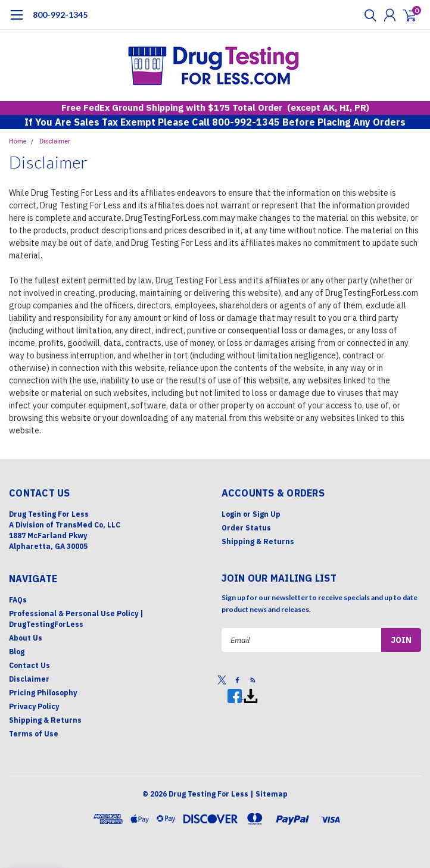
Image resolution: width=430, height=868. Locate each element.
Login (231, 514)
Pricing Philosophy (43, 693)
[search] (367, 15)
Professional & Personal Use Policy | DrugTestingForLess (76, 619)
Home (18, 141)
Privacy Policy (34, 706)
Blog (17, 652)
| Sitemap (269, 794)
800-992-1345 (60, 15)
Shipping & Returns (258, 541)
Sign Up (267, 514)
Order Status (246, 528)
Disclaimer (55, 141)
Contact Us (29, 665)
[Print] (251, 696)
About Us (26, 638)
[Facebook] (236, 696)
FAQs (18, 600)
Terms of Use (34, 734)
